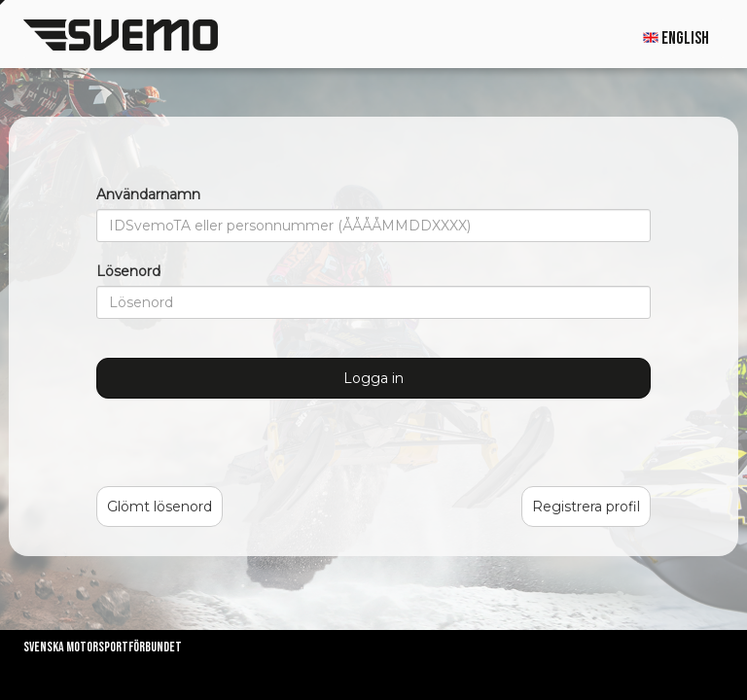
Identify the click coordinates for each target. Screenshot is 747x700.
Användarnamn (148, 194)
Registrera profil (586, 507)
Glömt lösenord (160, 507)
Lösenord (128, 271)
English (676, 38)
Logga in (373, 378)
